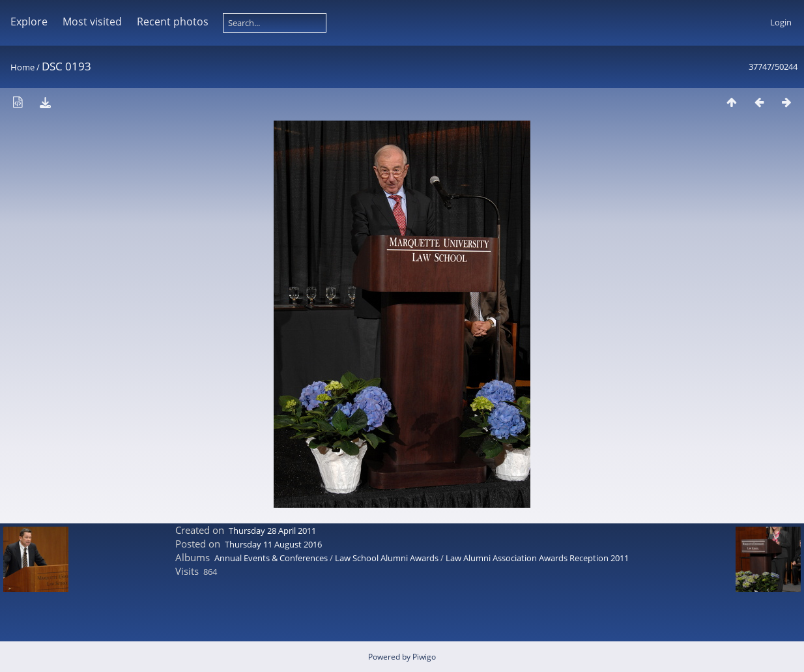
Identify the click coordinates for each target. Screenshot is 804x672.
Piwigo (424, 657)
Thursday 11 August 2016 (273, 544)
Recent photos (173, 22)
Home (22, 67)
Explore (29, 22)
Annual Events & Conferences (271, 558)
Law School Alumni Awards (387, 558)
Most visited (92, 22)
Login (781, 22)
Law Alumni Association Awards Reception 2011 (537, 558)
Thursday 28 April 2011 (272, 531)
